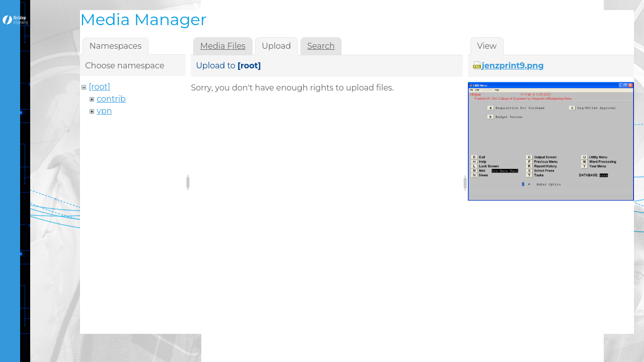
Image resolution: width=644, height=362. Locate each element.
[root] (99, 87)
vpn (104, 111)
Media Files (223, 46)
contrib (111, 99)
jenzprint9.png (513, 66)
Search (321, 46)
